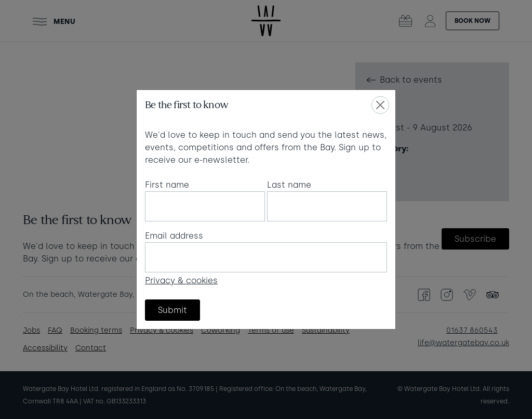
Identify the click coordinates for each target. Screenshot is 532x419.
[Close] (380, 105)
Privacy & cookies (181, 280)
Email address (174, 236)
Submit (172, 310)
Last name (289, 185)
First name (167, 185)
